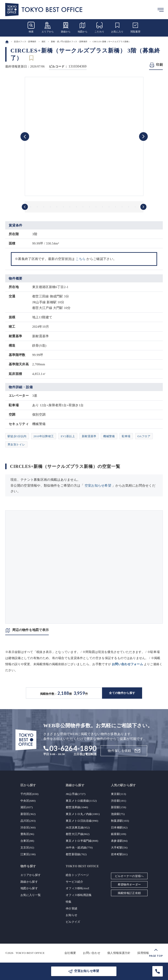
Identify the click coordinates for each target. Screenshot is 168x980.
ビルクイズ (73, 922)
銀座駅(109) (119, 834)
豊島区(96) (27, 834)
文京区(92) (27, 848)
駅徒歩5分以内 (17, 436)
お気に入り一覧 (31, 895)
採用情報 (143, 953)
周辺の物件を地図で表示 (30, 630)
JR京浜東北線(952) (78, 827)
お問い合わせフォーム (127, 664)
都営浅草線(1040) (77, 807)
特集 (69, 902)
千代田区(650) (29, 794)
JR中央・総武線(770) (79, 848)
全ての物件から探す (122, 693)
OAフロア (144, 436)
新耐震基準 (89, 436)
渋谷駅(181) (119, 801)
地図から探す (29, 888)
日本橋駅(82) (119, 827)
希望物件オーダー (129, 885)
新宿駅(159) (119, 807)
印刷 (159, 65)
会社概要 (70, 953)
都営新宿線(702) (76, 854)
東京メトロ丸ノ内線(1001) (83, 814)
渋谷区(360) (28, 827)
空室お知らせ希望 (98, 486)
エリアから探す (31, 875)
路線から (66, 27)
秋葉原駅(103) (120, 821)
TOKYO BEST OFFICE (30, 953)
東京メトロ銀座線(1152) (81, 801)
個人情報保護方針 (119, 953)
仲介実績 (71, 908)
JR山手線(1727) (76, 794)
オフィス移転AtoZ (77, 888)
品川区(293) (28, 821)
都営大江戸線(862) (78, 834)
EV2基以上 (68, 436)
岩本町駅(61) (119, 854)
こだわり (99, 27)
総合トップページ (77, 875)
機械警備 (109, 436)
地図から (83, 27)
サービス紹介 (74, 882)
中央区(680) (28, 801)
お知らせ (71, 915)
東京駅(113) (118, 794)
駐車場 (126, 436)
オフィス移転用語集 (79, 895)
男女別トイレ (16, 444)
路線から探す (29, 882)
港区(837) (27, 807)
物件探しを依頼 (119, 751)
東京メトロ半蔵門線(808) (82, 841)
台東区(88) (27, 841)
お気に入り (117, 27)
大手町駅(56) (119, 848)
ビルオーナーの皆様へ (129, 876)
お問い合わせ (92, 953)
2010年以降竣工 (44, 436)
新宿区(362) (28, 814)
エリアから (48, 27)
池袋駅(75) (118, 814)
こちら (81, 259)
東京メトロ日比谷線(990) (82, 821)
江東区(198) (28, 854)
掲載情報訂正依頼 (129, 893)
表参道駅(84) (119, 841)
